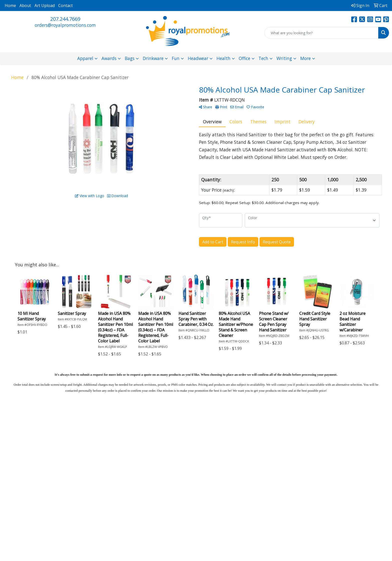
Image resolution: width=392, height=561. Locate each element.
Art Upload (45, 6)
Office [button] (244, 58)
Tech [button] (263, 58)
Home (10, 6)
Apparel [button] (85, 58)
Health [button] (223, 58)
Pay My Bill (151, 461)
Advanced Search (150, 451)
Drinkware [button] (153, 58)
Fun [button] (176, 58)
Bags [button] (130, 58)
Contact (65, 6)
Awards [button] (109, 58)
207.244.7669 (65, 19)
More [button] (305, 58)
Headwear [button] (198, 58)
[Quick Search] (321, 33)
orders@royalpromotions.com (65, 25)
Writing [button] (284, 58)
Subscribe (300, 472)
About (25, 6)
